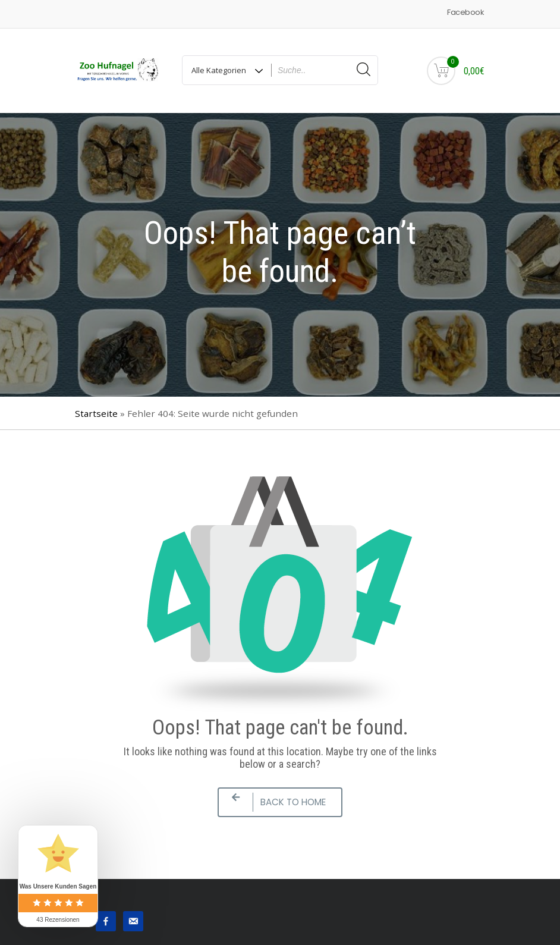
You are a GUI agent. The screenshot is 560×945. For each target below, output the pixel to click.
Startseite (96, 413)
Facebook (465, 12)
